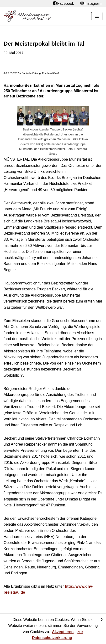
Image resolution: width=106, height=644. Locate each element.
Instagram (91, 3)
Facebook (64, 3)
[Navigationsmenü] (97, 16)
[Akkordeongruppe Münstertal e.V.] (27, 16)
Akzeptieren (63, 632)
